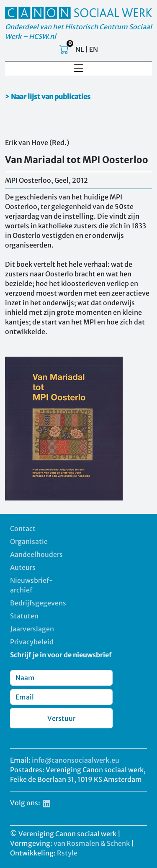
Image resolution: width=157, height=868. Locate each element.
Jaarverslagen (32, 629)
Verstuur (61, 718)
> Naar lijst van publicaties (48, 97)
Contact (23, 528)
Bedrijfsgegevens (38, 603)
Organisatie (29, 541)
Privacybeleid (32, 642)
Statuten (24, 616)
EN (94, 49)
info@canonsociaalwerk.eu (76, 760)
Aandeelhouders (36, 554)
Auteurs (23, 567)
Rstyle (67, 853)
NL (80, 49)
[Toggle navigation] (79, 68)
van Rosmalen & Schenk (92, 843)
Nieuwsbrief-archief (32, 585)
